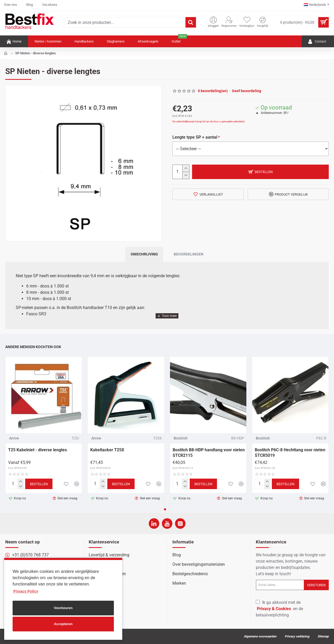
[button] (165, 509)
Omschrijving (144, 254)
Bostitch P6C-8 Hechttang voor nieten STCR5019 (290, 453)
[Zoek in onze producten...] (191, 22)
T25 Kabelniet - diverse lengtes (38, 450)
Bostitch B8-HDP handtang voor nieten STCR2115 (209, 453)
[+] (186, 168)
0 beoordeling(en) (213, 91)
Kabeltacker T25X (107, 450)
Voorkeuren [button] (63, 608)
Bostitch (181, 438)
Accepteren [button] (63, 624)
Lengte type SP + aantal (195, 137)
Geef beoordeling (246, 91)
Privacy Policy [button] (26, 591)
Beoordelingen (189, 254)
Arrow (14, 438)
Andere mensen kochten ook (33, 347)
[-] (186, 175)
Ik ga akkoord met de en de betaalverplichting (279, 609)
